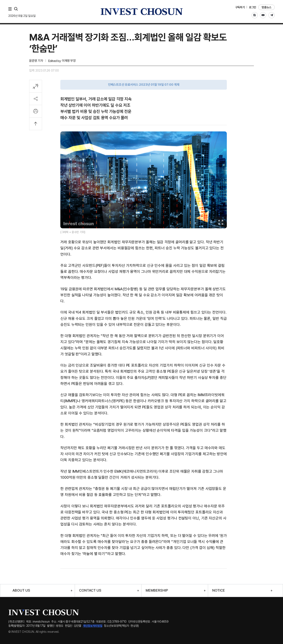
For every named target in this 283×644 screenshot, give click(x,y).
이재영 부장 (69, 61)
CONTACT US (90, 590)
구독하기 (240, 7)
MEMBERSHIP (157, 590)
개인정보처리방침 (93, 626)
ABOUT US (21, 590)
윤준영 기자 (36, 61)
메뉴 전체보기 (11, 9)
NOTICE (219, 590)
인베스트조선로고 (141, 12)
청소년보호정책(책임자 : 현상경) (121, 626)
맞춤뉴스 (266, 7)
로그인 (253, 7)
